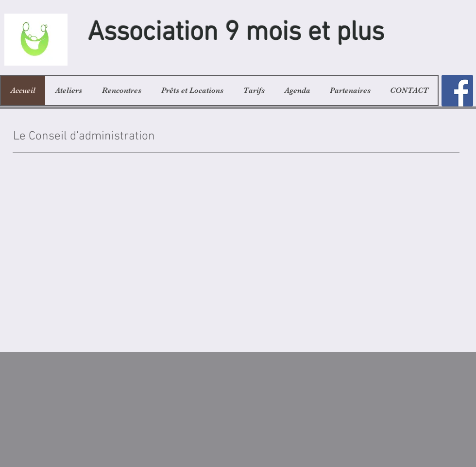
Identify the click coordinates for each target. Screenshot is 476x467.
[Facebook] (457, 91)
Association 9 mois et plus (236, 33)
